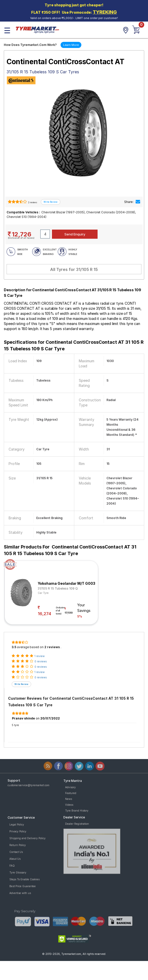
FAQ (12, 866)
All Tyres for (74, 269)
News (69, 799)
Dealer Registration (77, 824)
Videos (69, 805)
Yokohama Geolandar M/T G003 (67, 583)
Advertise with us (20, 893)
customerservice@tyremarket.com (29, 785)
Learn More (71, 45)
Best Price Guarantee (23, 886)
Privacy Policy (18, 831)
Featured (71, 793)
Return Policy (18, 845)
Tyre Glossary (18, 872)
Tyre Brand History (77, 811)
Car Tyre (43, 593)
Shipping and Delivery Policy (27, 838)
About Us (15, 859)
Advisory (70, 787)
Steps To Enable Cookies (24, 879)
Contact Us (16, 852)
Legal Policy (17, 824)
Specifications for (74, 345)
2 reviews (32, 202)
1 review (40, 656)
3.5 (14, 647)
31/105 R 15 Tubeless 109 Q (58, 588)
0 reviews (41, 661)
